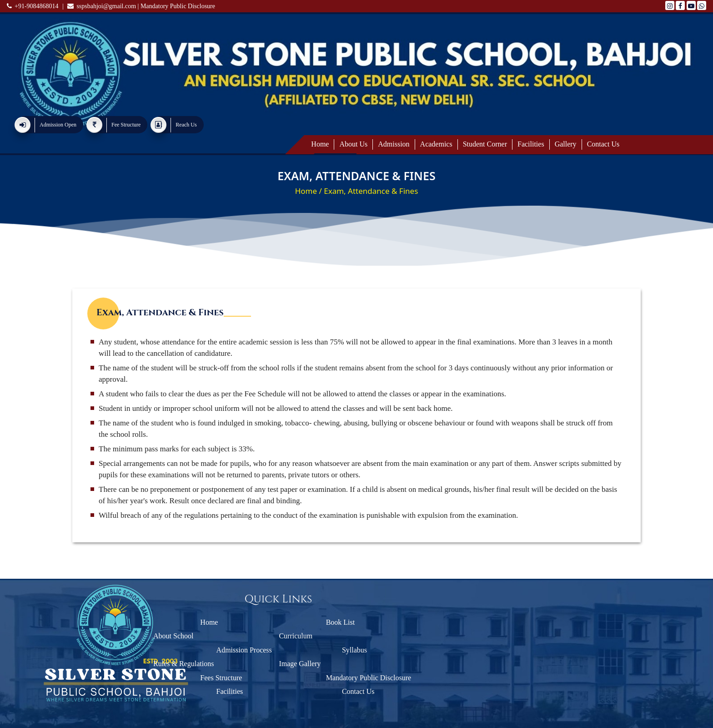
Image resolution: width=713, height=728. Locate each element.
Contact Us (303, 691)
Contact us (603, 144)
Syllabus (299, 650)
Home (320, 144)
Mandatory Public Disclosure (178, 6)
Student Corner (485, 144)
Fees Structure (161, 678)
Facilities (531, 144)
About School (152, 636)
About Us (353, 144)
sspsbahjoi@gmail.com (102, 6)
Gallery (566, 144)
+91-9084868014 (33, 6)
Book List (281, 622)
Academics (436, 144)
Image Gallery (279, 664)
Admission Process (189, 650)
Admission (394, 144)
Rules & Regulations (163, 664)
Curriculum (275, 636)
